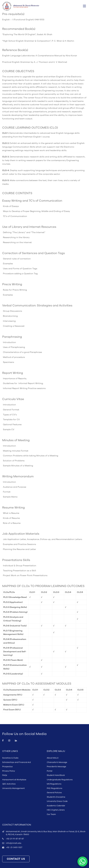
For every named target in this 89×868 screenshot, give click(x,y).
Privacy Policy (9, 771)
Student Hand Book (56, 775)
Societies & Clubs (10, 758)
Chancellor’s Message (57, 762)
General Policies (54, 793)
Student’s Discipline (56, 797)
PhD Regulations (55, 788)
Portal (50, 771)
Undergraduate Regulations (60, 780)
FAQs (5, 775)
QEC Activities (9, 784)
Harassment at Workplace (14, 780)
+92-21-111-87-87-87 (15, 839)
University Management (13, 788)
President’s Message (56, 767)
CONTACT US (16, 859)
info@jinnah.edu (14, 843)
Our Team (51, 814)
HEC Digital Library (56, 810)
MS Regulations (54, 784)
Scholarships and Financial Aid (16, 762)
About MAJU (53, 758)
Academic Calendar (56, 806)
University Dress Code (57, 801)
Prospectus (7, 767)
